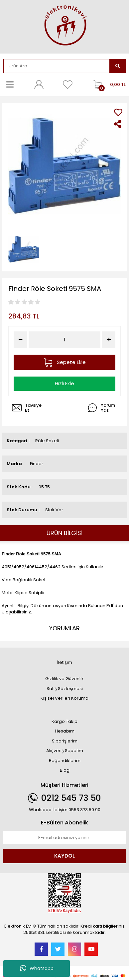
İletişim (65, 662)
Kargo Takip (64, 721)
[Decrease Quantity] (20, 340)
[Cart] (108, 85)
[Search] (57, 66)
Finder (37, 464)
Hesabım (65, 731)
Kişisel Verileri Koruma (64, 698)
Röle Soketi (47, 441)
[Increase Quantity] (109, 340)
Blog (65, 770)
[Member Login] (39, 85)
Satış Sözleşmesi (65, 689)
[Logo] (64, 26)
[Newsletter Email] (64, 838)
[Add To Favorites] (118, 112)
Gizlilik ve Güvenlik (64, 679)
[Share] (118, 124)
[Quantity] (64, 340)
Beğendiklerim (65, 761)
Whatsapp (37, 968)
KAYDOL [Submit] (64, 856)
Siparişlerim (65, 741)
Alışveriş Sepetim (65, 751)
